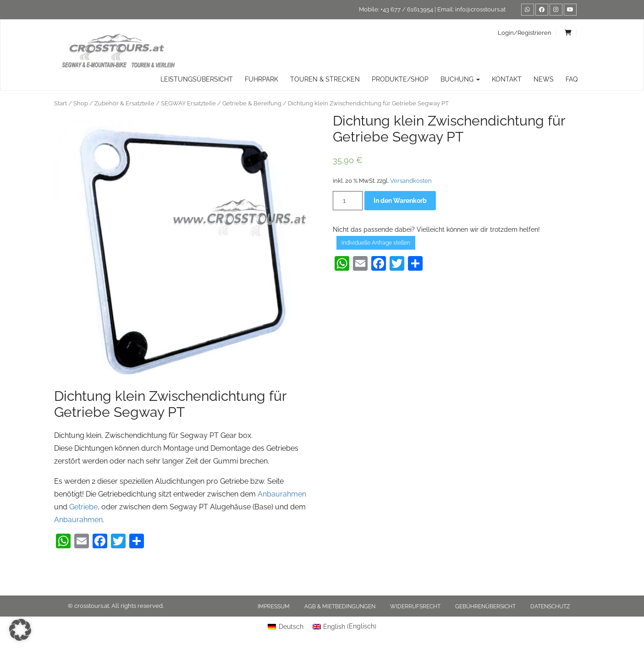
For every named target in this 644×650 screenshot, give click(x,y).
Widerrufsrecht (415, 606)
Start (61, 103)
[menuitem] (286, 626)
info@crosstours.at (480, 9)
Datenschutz (550, 606)
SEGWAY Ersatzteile (188, 103)
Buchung (460, 79)
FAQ (572, 79)
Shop (81, 103)
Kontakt (507, 79)
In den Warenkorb (400, 201)
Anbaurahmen (282, 494)
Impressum (274, 606)
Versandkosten (411, 181)
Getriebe (83, 507)
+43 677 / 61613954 (407, 9)
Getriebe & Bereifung (252, 103)
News (544, 79)
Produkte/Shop (400, 79)
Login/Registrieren (525, 33)
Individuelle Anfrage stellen (376, 243)
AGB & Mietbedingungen (340, 606)
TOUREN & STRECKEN (325, 79)
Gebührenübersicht (485, 606)
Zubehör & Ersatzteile (124, 103)
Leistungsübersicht (197, 79)
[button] (20, 630)
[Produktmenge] (348, 201)
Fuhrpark (261, 79)
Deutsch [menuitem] (291, 627)
